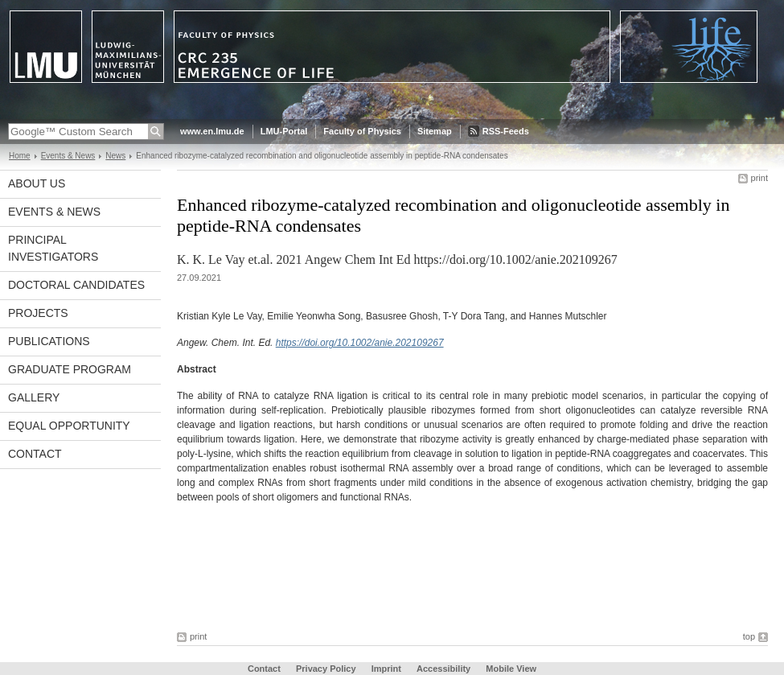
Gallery (34, 397)
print (759, 178)
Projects (38, 313)
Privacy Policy (326, 669)
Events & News (68, 156)
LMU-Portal (284, 131)
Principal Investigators (53, 248)
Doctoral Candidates (76, 285)
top (749, 636)
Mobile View (511, 669)
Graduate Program (70, 369)
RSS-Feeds (506, 131)
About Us (37, 183)
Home (20, 156)
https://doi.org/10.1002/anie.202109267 (360, 343)
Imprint (386, 669)
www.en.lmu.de (212, 131)
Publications (49, 341)
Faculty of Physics (362, 131)
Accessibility (445, 669)
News (115, 156)
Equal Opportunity (69, 426)
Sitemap (435, 131)
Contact (35, 454)
